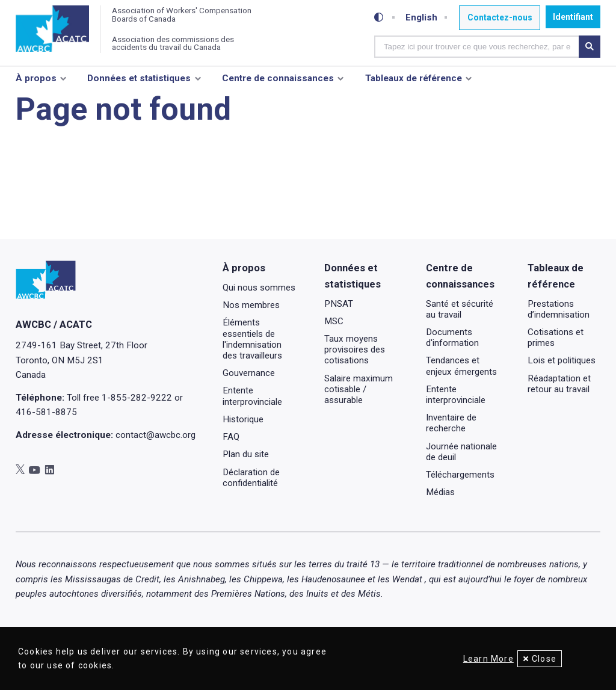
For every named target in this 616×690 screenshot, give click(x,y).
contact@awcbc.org (156, 467)
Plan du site (246, 487)
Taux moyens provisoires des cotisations (355, 382)
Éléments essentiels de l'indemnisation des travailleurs (252, 371)
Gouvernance (249, 405)
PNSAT (339, 336)
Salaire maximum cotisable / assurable (359, 421)
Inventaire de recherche (451, 455)
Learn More (483, 659)
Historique (243, 451)
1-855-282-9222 (137, 430)
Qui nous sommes (259, 319)
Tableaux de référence (414, 82)
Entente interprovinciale (252, 428)
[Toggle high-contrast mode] (380, 17)
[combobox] (477, 45)
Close (544, 659)
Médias (440, 525)
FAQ (231, 469)
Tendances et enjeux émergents (461, 398)
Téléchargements (460, 507)
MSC (334, 353)
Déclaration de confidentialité (251, 510)
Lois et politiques (562, 393)
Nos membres (251, 337)
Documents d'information (452, 370)
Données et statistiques (139, 82)
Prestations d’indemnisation (559, 341)
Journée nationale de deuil (461, 484)
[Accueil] (56, 31)
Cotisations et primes (556, 370)
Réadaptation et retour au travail (559, 416)
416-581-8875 (46, 444)
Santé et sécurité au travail (460, 341)
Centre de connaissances (278, 82)
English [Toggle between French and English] (423, 17)
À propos (36, 82)
